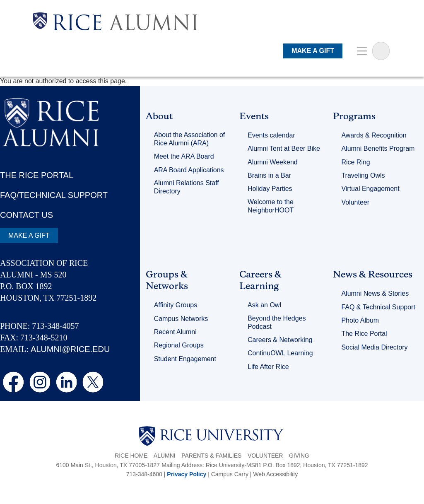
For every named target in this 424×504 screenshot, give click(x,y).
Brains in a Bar (269, 175)
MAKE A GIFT (313, 51)
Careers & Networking (280, 340)
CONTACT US (26, 215)
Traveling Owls (363, 175)
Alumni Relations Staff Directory (187, 187)
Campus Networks (181, 319)
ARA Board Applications (189, 170)
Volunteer (355, 202)
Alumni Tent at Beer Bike (284, 148)
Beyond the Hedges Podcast (277, 322)
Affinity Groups (176, 305)
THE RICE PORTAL (37, 175)
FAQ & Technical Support (378, 307)
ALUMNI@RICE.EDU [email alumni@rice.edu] (70, 349)
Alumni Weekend (273, 162)
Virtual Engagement (370, 189)
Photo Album (360, 320)
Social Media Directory (374, 347)
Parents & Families (211, 456)
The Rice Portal (364, 334)
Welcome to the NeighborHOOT (271, 206)
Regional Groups (179, 345)
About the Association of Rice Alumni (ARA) (190, 139)
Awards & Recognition (374, 135)
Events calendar (271, 135)
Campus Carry (230, 474)
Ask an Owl (264, 305)
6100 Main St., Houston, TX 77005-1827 (108, 465)
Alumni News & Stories (375, 293)
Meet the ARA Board (184, 156)
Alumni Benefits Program (378, 148)
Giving (299, 456)
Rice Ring (355, 162)
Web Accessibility (275, 474)
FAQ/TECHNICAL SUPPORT (54, 195)
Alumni (165, 456)
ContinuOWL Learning (280, 353)
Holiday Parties (270, 189)
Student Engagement (185, 359)
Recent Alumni (175, 332)
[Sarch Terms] (381, 51)
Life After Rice (268, 367)
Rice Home (131, 456)
